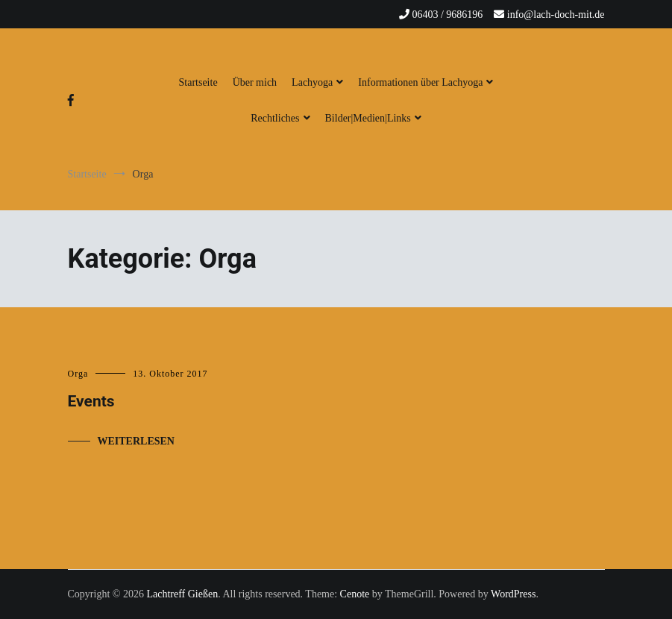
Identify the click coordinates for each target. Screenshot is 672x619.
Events (91, 401)
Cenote (355, 594)
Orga (78, 374)
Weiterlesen (136, 441)
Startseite (198, 82)
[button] (24, 22)
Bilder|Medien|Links (368, 118)
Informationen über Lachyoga (420, 82)
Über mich (255, 82)
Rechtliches (275, 118)
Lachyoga (312, 82)
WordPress (513, 594)
